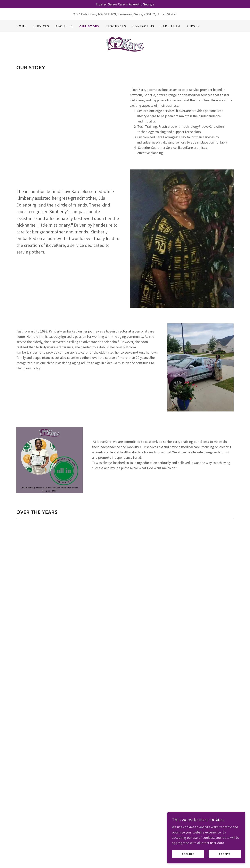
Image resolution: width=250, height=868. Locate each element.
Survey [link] (193, 26)
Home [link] (21, 26)
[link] (125, 44)
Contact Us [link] (143, 26)
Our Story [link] (89, 26)
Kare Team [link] (171, 26)
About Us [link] (64, 26)
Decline (188, 854)
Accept (225, 854)
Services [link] (41, 26)
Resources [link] (116, 26)
